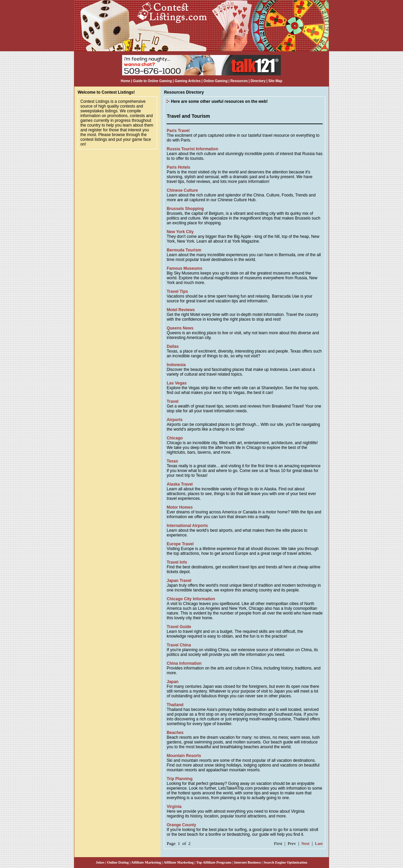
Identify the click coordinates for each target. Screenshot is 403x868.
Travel (172, 401)
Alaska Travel (180, 484)
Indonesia (176, 365)
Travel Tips (177, 291)
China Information (184, 663)
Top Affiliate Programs (214, 862)
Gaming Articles (188, 81)
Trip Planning (179, 779)
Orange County (181, 825)
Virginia (174, 807)
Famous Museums (184, 268)
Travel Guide (179, 627)
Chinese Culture (182, 190)
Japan (172, 682)
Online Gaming (216, 81)
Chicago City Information (191, 599)
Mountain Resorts (184, 756)
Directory (258, 81)
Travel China (179, 645)
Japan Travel (179, 581)
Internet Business (247, 862)
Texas (172, 461)
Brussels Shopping (185, 209)
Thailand (175, 705)
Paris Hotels (178, 167)
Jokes (100, 862)
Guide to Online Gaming (152, 81)
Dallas (172, 346)
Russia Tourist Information (192, 149)
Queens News (180, 328)
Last (319, 844)
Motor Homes (180, 507)
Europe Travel (180, 544)
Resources (239, 81)
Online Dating (118, 862)
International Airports (187, 526)
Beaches (175, 733)
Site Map (275, 81)
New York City (180, 232)
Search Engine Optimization (285, 862)
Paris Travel (178, 131)
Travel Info (177, 562)
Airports (175, 420)
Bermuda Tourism (184, 250)
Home (126, 81)
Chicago (175, 438)
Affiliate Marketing (146, 862)
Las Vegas (177, 383)
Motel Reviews (181, 310)
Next (305, 844)
